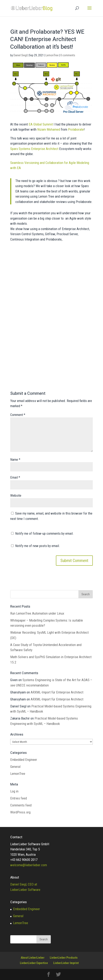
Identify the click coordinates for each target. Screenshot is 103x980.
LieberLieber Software (25, 890)
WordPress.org (20, 812)
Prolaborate (76, 129)
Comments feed (21, 805)
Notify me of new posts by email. (38, 546)
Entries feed (19, 798)
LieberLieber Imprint (66, 963)
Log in (14, 791)
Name (15, 459)
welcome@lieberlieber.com (29, 865)
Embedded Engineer (24, 760)
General (15, 767)
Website (16, 495)
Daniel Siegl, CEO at (24, 884)
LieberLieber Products (64, 958)
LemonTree (52, 55)
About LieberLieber (33, 958)
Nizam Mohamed (49, 129)
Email (15, 477)
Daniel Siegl (20, 55)
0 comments (68, 55)
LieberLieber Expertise (34, 963)
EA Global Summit (41, 124)
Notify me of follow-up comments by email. (44, 533)
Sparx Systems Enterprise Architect (34, 149)
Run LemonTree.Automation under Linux (37, 613)
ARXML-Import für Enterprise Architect (57, 692)
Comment (18, 415)
